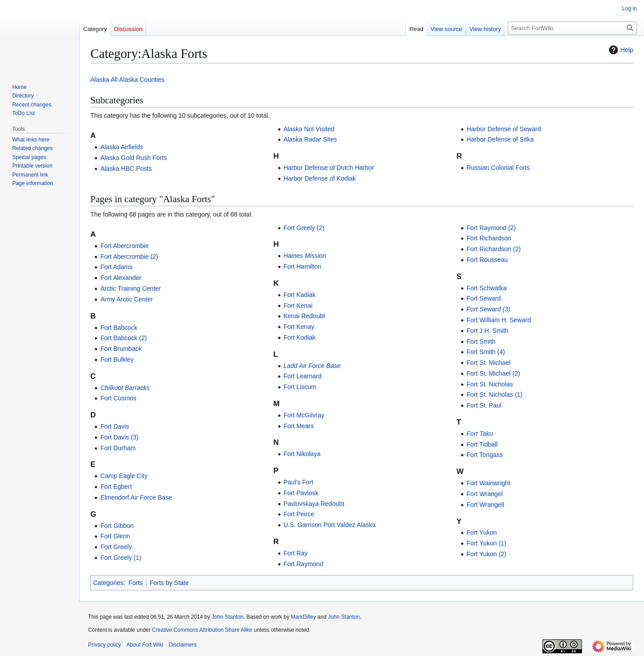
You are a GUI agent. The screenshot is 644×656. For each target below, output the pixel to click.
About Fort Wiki (145, 645)
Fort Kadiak (300, 295)
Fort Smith (481, 341)
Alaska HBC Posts (126, 168)
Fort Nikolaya (302, 454)
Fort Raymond (304, 564)
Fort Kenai (298, 306)
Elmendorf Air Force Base (136, 497)
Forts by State (169, 583)
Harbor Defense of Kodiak (320, 178)
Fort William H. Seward (499, 320)
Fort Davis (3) (119, 437)
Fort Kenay (299, 327)
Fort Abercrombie (124, 246)
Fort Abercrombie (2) (129, 257)
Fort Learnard (303, 376)
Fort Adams (116, 267)
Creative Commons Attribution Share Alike (202, 630)
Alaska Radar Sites (310, 139)
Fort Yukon (482, 532)
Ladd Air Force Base (312, 366)
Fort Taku (480, 434)
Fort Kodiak (300, 337)
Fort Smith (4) (486, 352)
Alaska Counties (142, 80)
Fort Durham (118, 448)
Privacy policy (104, 645)
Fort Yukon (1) (486, 543)
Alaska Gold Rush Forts (133, 158)
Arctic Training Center (131, 288)
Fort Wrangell (485, 505)
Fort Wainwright (489, 483)
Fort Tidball (482, 444)
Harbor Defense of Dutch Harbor (329, 168)
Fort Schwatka (486, 288)
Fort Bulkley (117, 359)
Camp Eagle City (124, 476)
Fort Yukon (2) (486, 554)
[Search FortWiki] (572, 28)
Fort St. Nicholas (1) (494, 394)
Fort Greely (116, 547)
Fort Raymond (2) (491, 228)
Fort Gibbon (117, 526)
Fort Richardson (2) (494, 249)
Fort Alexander (121, 278)
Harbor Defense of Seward (504, 129)
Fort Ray (296, 553)
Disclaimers (182, 645)
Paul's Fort (298, 482)
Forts (136, 583)
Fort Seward (484, 298)
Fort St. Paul (484, 405)
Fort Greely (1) (121, 558)
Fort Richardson (489, 238)
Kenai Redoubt (304, 316)
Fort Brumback (121, 349)
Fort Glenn (115, 536)
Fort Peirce (299, 514)
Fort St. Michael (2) (493, 373)
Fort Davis (115, 426)
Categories (108, 583)
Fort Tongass (485, 455)
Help (620, 50)
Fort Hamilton (302, 266)
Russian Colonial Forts (498, 168)
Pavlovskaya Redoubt (314, 504)
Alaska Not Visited (309, 129)
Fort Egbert (116, 487)
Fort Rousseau (487, 260)
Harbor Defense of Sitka (500, 139)
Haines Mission (305, 256)
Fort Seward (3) (488, 309)
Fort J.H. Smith (487, 331)
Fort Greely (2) (304, 228)
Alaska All (104, 80)
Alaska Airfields (122, 147)
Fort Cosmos (118, 398)
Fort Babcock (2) (123, 338)
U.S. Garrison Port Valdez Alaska (330, 525)
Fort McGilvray (304, 415)
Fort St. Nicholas (490, 384)
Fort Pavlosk (301, 493)
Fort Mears (299, 426)
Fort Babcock (119, 328)
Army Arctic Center (127, 299)
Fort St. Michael (489, 363)
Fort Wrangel (485, 494)
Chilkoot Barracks (125, 388)
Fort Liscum (300, 387)
